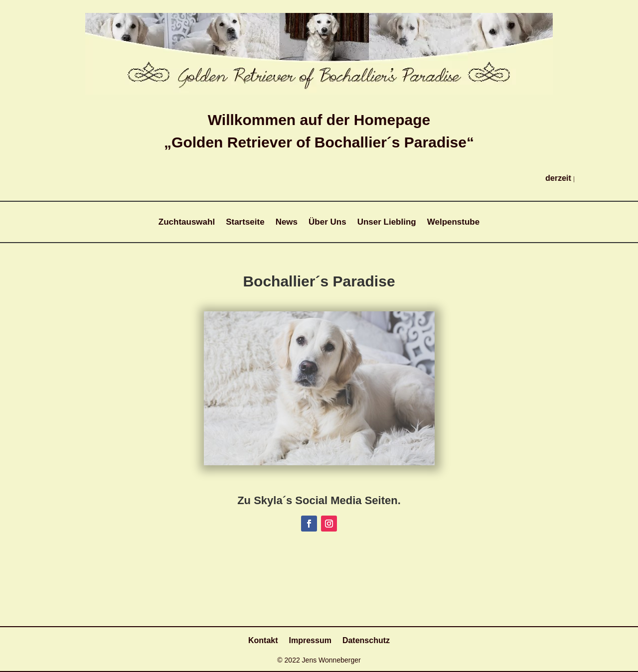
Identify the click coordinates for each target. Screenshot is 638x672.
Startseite (245, 223)
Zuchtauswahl (187, 223)
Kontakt (263, 641)
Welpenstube (453, 223)
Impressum (310, 641)
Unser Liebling (387, 223)
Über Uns (327, 223)
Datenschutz (366, 641)
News (287, 223)
